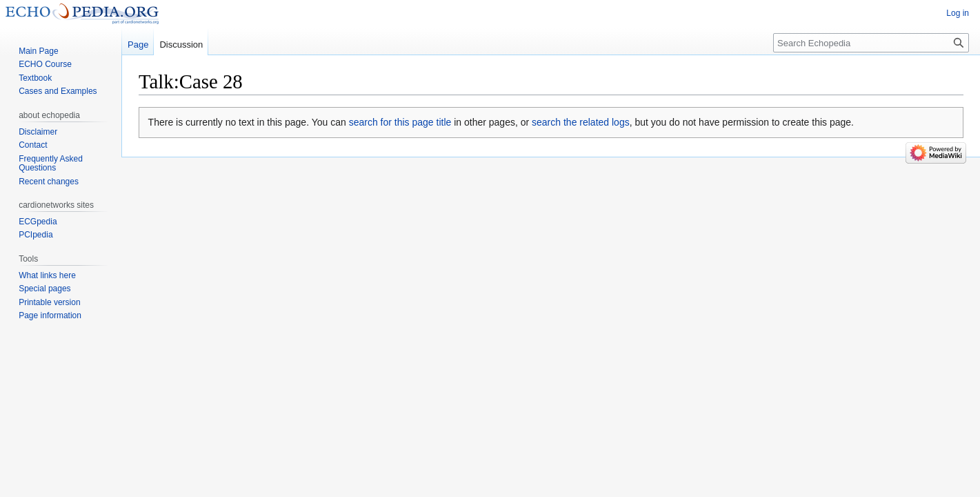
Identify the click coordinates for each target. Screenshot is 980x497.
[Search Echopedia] (871, 43)
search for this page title (400, 122)
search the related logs (581, 122)
